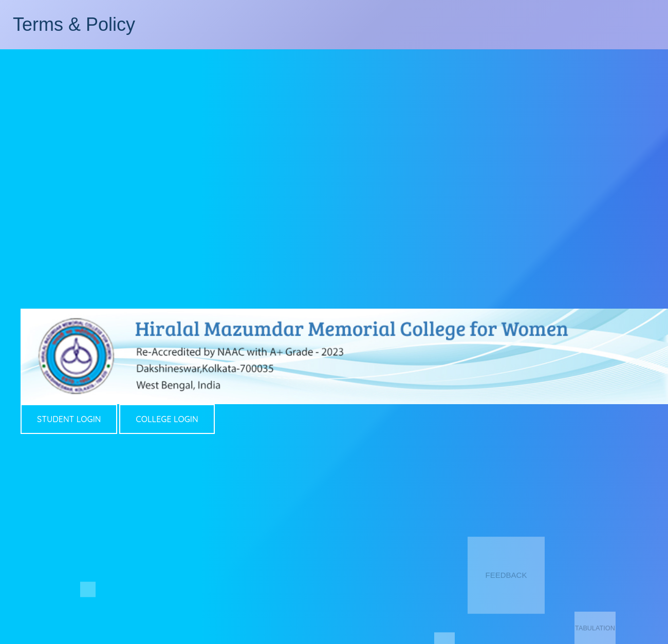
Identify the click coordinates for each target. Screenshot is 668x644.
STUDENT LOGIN (69, 419)
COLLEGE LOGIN (167, 419)
